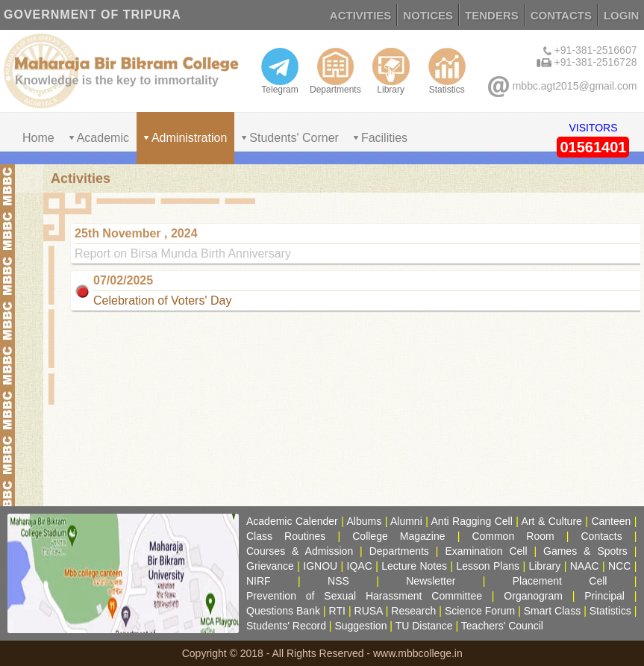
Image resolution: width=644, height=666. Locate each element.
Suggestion (360, 626)
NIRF (259, 581)
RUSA (369, 611)
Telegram (280, 71)
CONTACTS (561, 15)
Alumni (406, 521)
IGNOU (320, 566)
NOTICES (428, 15)
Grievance (270, 566)
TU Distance (424, 626)
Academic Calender (292, 521)
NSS (338, 581)
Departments (335, 71)
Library (391, 71)
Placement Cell (560, 581)
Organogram (533, 596)
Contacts (602, 536)
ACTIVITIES (361, 15)
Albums (365, 521)
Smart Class (552, 611)
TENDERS (492, 15)
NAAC (585, 566)
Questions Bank (283, 611)
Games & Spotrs (585, 551)
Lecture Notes (414, 566)
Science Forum (480, 611)
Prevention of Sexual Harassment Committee (364, 596)
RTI (337, 611)
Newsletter (431, 581)
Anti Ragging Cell (472, 521)
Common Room (513, 536)
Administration (189, 138)
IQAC (360, 566)
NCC (619, 566)
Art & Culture (552, 521)
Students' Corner (294, 138)
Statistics (447, 71)
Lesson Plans (488, 566)
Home (38, 138)
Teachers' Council (502, 626)
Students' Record (286, 626)
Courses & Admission (300, 551)
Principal (604, 596)
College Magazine (398, 536)
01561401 (593, 147)
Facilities (384, 138)
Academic (103, 138)
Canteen (611, 521)
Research (413, 611)
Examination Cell (486, 551)
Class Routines (286, 536)
